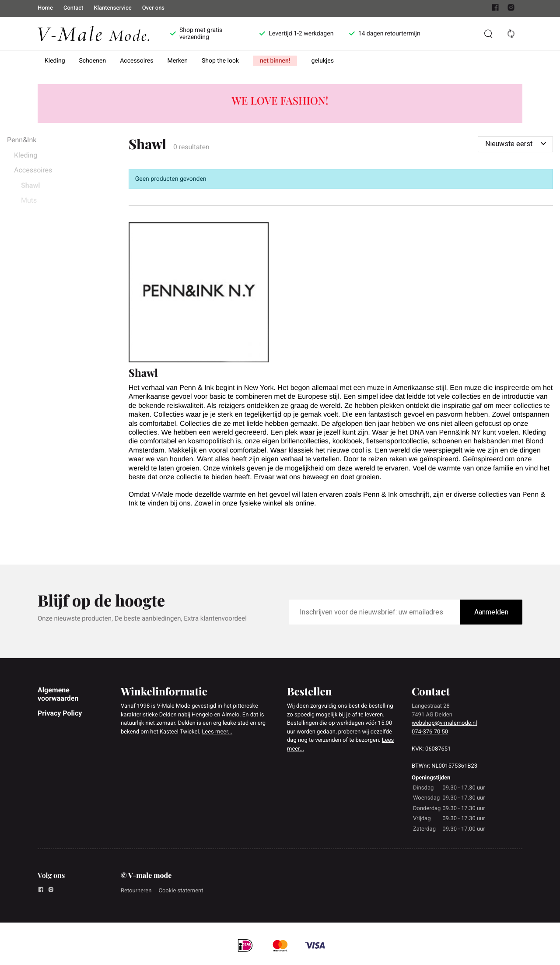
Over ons (153, 8)
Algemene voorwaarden (58, 694)
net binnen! (275, 61)
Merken (178, 61)
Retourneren (136, 891)
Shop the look (220, 61)
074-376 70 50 (430, 732)
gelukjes (322, 61)
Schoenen (93, 61)
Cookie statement (181, 891)
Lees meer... (217, 732)
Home (45, 8)
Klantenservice (112, 8)
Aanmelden (491, 612)
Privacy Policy (60, 713)
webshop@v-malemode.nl (444, 723)
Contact (73, 8)
